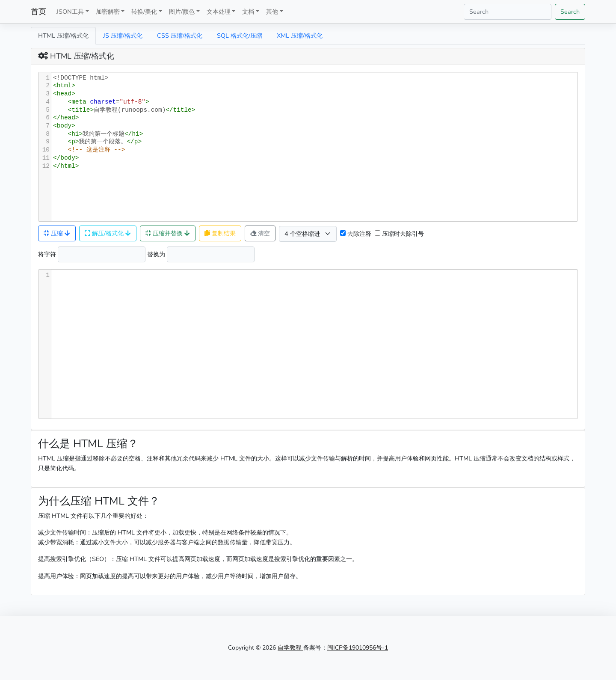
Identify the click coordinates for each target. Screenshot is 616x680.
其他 (272, 12)
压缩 (57, 233)
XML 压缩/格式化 (300, 36)
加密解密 (108, 12)
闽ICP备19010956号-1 (358, 648)
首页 (38, 12)
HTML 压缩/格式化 (63, 36)
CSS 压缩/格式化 (180, 36)
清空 (260, 233)
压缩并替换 (168, 233)
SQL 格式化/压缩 (240, 36)
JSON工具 (70, 12)
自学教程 (290, 648)
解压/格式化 (108, 233)
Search (570, 12)
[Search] (508, 12)
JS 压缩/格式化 (123, 36)
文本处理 (219, 12)
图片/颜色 (182, 12)
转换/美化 (144, 12)
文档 (248, 12)
